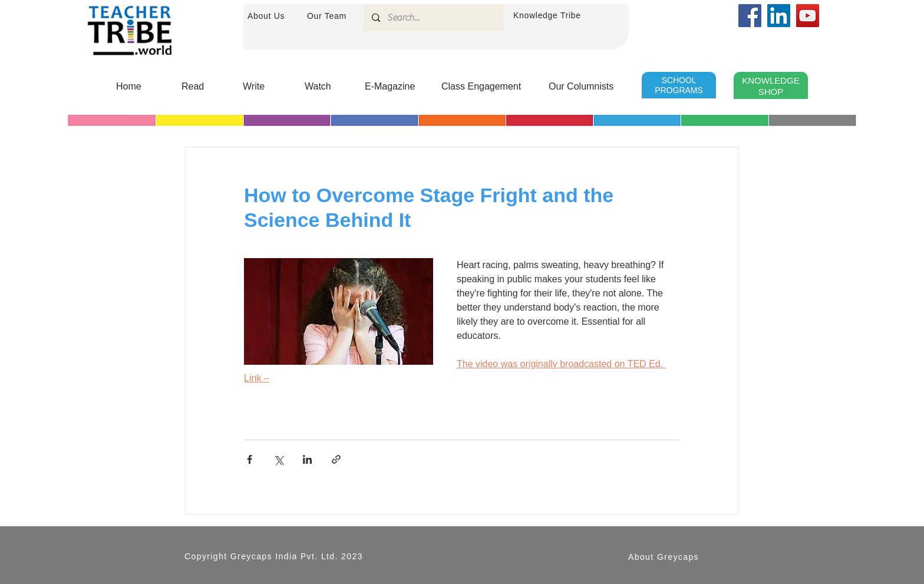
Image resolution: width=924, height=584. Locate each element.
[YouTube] (808, 16)
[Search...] (433, 18)
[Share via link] (336, 459)
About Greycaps (664, 557)
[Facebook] (750, 16)
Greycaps (251, 556)
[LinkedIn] (779, 16)
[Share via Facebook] (250, 459)
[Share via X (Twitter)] (278, 459)
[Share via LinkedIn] (307, 459)
